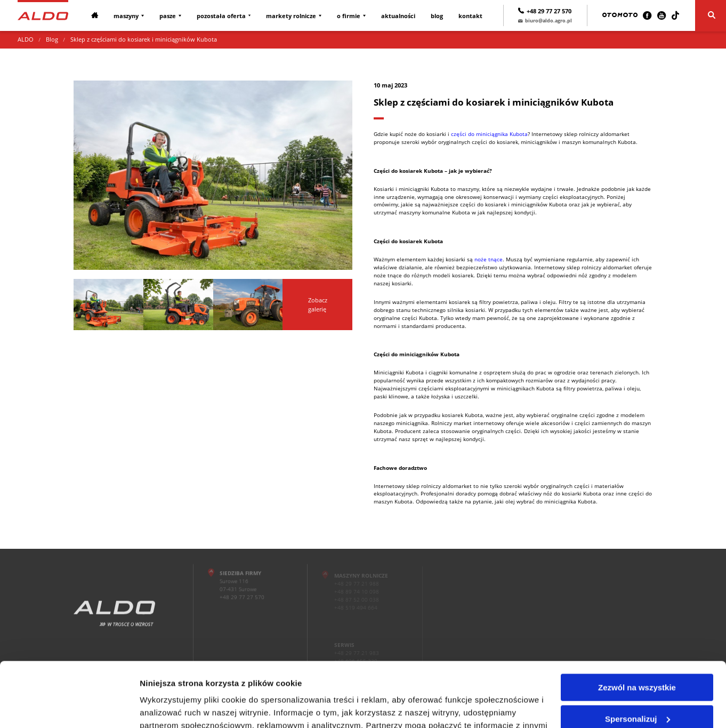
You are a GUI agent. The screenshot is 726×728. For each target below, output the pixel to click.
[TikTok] (675, 15)
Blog (437, 16)
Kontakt (470, 16)
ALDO (26, 39)
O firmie (349, 16)
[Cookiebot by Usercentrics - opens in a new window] (69, 707)
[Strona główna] (43, 15)
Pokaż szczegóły (172, 707)
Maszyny (126, 16)
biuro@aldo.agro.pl (545, 21)
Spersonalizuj (638, 658)
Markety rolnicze (291, 16)
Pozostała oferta (221, 16)
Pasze (168, 16)
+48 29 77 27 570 (545, 11)
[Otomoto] (620, 16)
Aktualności (398, 16)
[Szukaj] (711, 16)
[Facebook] (647, 15)
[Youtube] (662, 15)
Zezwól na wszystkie (637, 627)
